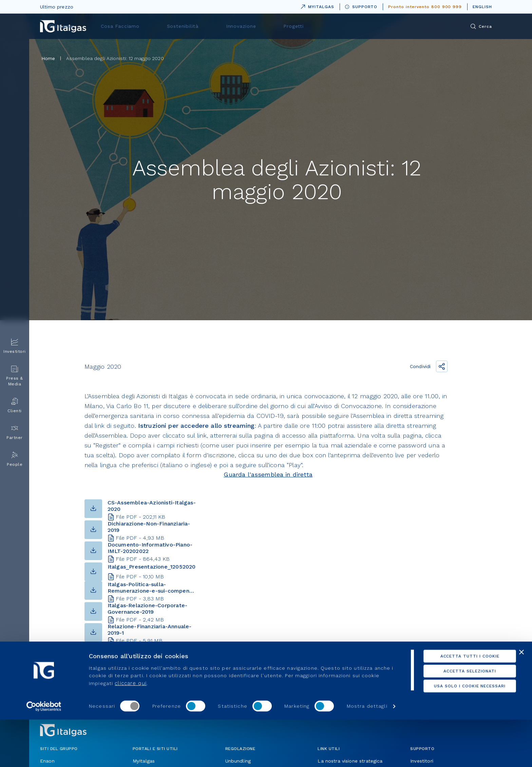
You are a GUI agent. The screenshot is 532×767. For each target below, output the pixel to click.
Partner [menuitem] (15, 432)
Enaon (47, 761)
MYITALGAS (316, 6)
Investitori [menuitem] (15, 346)
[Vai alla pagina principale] (63, 26)
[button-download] (93, 522)
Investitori (422, 761)
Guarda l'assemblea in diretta (268, 474)
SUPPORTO (361, 7)
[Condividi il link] (442, 366)
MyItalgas (144, 761)
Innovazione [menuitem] (334, 26)
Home (48, 58)
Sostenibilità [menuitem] (284, 26)
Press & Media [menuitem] (15, 376)
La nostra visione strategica (350, 761)
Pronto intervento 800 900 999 (425, 7)
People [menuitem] (15, 459)
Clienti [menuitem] (15, 406)
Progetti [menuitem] (378, 26)
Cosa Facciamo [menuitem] (231, 26)
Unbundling (238, 761)
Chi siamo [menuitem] (181, 26)
